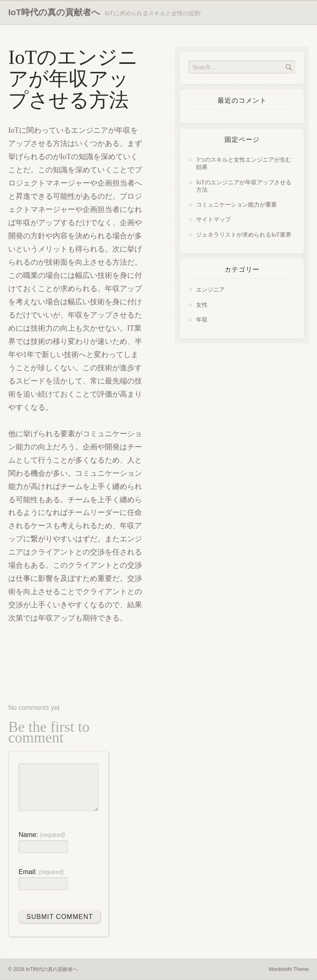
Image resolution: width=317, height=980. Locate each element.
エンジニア (211, 290)
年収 (202, 320)
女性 (202, 305)
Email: (41, 872)
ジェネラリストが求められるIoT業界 (244, 235)
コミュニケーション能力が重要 (237, 205)
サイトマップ (213, 220)
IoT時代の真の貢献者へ (54, 12)
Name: (42, 835)
